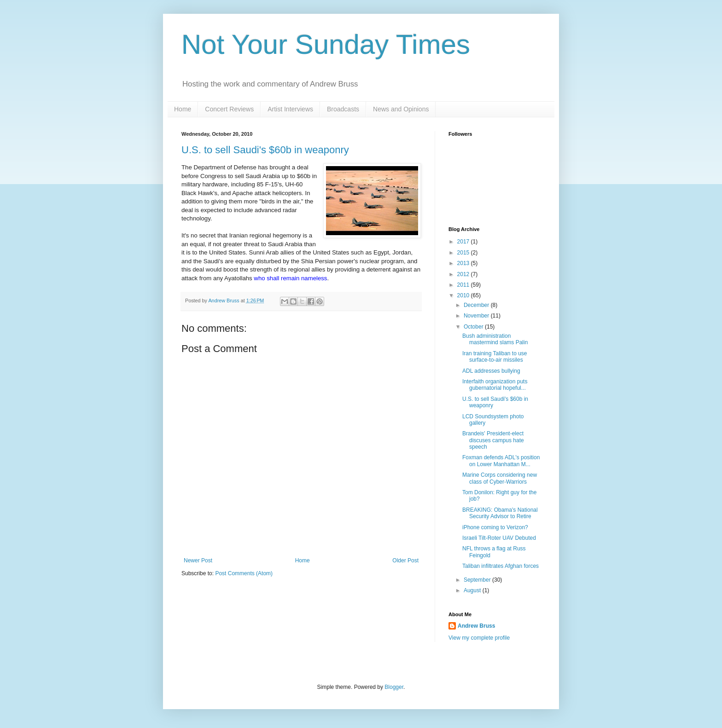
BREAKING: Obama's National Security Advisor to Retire (500, 513)
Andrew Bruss (476, 626)
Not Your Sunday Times (326, 44)
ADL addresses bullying (491, 371)
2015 (464, 253)
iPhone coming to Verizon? (495, 527)
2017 (464, 242)
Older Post (405, 560)
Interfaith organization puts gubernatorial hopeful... (495, 385)
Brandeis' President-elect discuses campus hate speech (493, 440)
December (477, 305)
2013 (464, 263)
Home (183, 109)
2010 (464, 295)
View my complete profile (479, 638)
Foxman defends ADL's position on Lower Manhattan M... (501, 461)
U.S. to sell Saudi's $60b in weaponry (265, 150)
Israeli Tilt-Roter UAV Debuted (499, 538)
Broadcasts (343, 109)
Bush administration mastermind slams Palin (495, 339)
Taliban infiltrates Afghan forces (501, 566)
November (477, 316)
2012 (464, 274)
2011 (464, 285)
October (474, 327)
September (478, 580)
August (473, 590)
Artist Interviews (290, 109)
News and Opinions (401, 109)
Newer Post (198, 560)
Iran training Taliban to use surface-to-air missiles (495, 357)
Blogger (394, 687)
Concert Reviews (229, 109)
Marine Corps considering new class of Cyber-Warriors (500, 478)
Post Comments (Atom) (244, 573)
